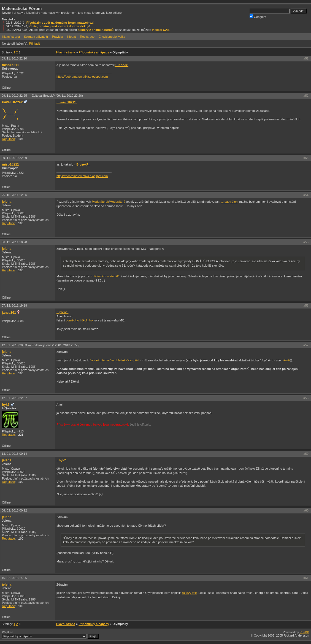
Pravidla (58, 37)
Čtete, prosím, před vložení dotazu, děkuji (59, 26)
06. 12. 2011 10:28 (14, 242)
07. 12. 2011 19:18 (14, 305)
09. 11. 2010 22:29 (14, 158)
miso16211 (10, 65)
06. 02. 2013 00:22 (14, 510)
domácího (72, 320)
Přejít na (50, 635)
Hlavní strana (11, 37)
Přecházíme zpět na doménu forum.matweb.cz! (60, 23)
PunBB (304, 632)
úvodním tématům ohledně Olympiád (114, 360)
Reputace (8, 139)
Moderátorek (100, 202)
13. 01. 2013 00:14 (14, 454)
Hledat (72, 37)
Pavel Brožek (12, 102)
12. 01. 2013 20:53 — (41, 345)
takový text (190, 593)
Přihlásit (34, 44)
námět (286, 360)
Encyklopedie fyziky (112, 37)
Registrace (87, 37)
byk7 (6, 405)
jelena (7, 202)
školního (87, 320)
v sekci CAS (161, 30)
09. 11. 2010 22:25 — (42, 96)
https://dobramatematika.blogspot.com (82, 77)
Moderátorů (117, 202)
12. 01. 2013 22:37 (14, 398)
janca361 (9, 313)
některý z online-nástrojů (96, 30)
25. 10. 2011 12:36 (14, 195)
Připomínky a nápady (94, 52)
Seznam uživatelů (36, 37)
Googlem (258, 16)
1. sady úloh (229, 202)
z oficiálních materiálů (105, 276)
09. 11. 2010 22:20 (14, 58)
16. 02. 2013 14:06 (14, 578)
